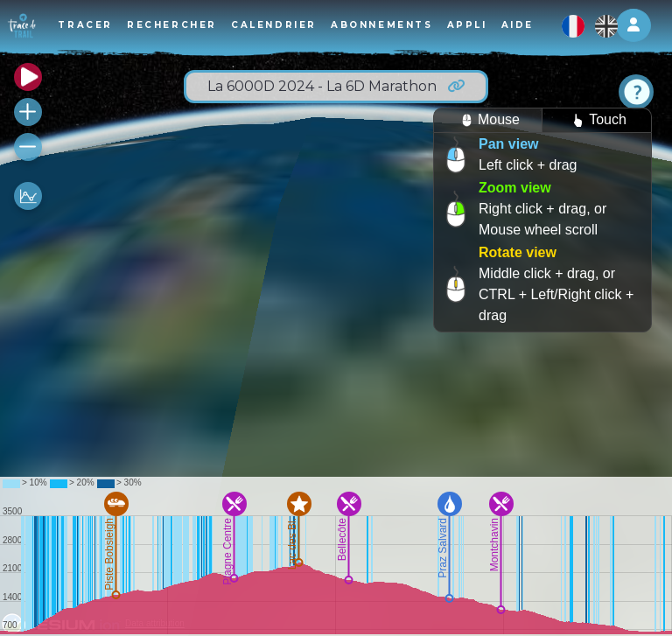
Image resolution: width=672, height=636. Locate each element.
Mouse (488, 120)
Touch (597, 120)
